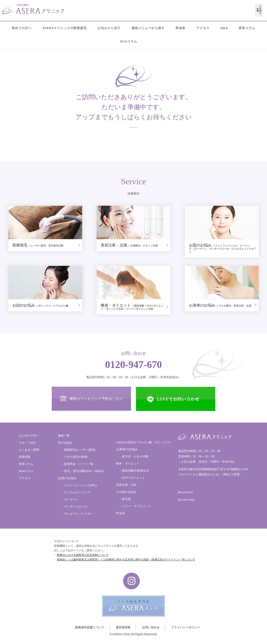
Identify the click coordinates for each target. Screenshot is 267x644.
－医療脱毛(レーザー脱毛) (78, 450)
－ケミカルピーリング (76, 492)
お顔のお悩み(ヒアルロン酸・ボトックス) (143, 442)
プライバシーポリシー (186, 627)
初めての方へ (22, 28)
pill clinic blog (186, 500)
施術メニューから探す (148, 28)
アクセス (203, 28)
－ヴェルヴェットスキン (77, 514)
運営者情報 (123, 627)
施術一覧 (64, 436)
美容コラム (247, 28)
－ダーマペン (70, 499)
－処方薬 (125, 499)
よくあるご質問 (29, 450)
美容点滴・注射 (126, 485)
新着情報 (25, 457)
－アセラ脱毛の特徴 (74, 457)
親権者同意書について (90, 627)
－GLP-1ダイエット (132, 478)
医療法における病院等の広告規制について (83, 555)
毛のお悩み (65, 443)
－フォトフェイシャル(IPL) (79, 485)
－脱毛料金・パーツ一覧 (77, 464)
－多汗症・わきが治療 (134, 456)
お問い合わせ (151, 627)
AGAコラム (129, 41)
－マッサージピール (74, 506)
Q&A (224, 28)
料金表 (181, 28)
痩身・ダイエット (128, 463)
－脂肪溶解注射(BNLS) (134, 471)
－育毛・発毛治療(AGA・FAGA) (82, 471)
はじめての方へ (29, 436)
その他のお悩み (126, 492)
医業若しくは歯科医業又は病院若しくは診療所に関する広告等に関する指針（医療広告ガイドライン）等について (126, 560)
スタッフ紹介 (28, 443)
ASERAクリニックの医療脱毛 (65, 28)
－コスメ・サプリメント (135, 506)
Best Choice (186, 492)
